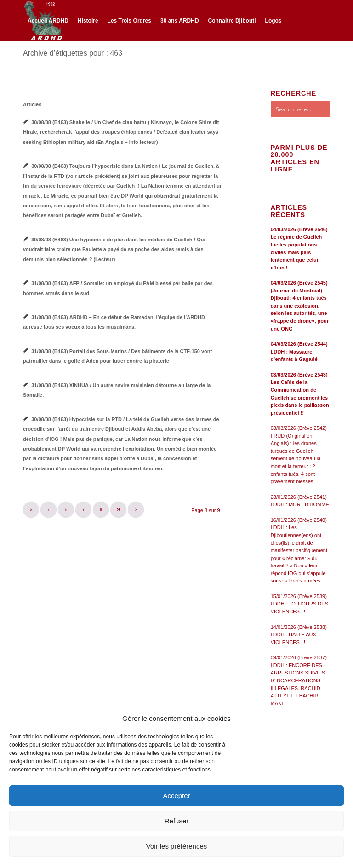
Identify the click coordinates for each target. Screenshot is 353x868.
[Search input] (309, 109)
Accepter (176, 796)
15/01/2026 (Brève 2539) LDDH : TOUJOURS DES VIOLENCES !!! (299, 604)
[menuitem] (48, 21)
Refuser (177, 821)
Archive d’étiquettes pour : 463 (73, 53)
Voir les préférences (177, 846)
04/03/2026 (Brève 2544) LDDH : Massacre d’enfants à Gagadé (299, 351)
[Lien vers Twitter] (40, 61)
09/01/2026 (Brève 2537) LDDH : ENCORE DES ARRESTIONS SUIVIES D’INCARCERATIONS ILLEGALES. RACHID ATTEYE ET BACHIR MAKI (299, 680)
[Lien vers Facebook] (26, 61)
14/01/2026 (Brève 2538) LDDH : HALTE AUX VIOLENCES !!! (299, 635)
